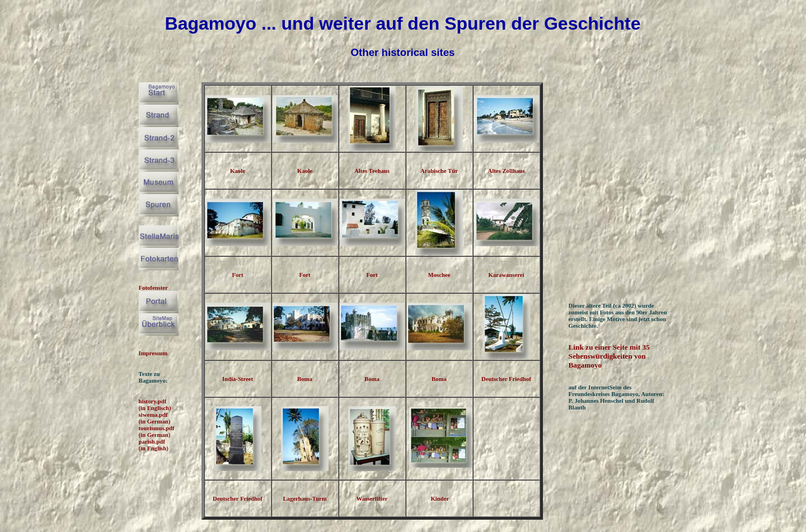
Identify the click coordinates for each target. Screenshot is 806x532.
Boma (305, 379)
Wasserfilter (372, 498)
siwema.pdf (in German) (155, 418)
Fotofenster (153, 288)
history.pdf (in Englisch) (155, 404)
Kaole (238, 171)
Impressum (153, 353)
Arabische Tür (439, 171)
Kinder (440, 498)
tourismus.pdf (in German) (157, 431)
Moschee (439, 275)
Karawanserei (506, 275)
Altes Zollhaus (507, 171)
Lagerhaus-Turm (304, 498)
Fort (237, 275)
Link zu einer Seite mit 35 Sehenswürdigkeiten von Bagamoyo (609, 356)
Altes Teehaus (372, 171)
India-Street (238, 379)
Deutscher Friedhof (506, 379)
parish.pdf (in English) (154, 445)
